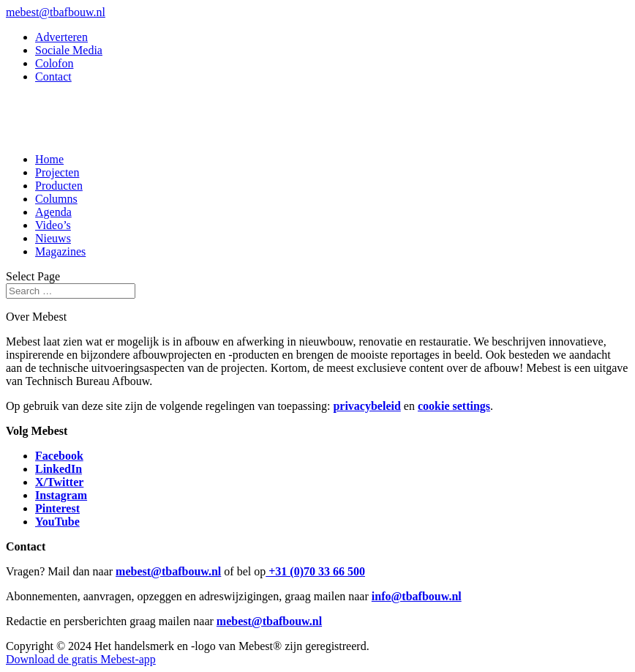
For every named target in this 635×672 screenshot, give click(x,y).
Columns (56, 199)
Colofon (54, 63)
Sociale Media (69, 50)
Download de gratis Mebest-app (81, 659)
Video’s (53, 225)
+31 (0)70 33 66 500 (315, 571)
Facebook (59, 456)
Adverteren (61, 37)
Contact (53, 76)
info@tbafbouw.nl (417, 596)
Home (49, 159)
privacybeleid (367, 406)
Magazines (60, 251)
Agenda (53, 212)
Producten (59, 186)
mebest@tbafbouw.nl (168, 571)
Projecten (57, 172)
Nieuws (53, 238)
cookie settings (454, 406)
